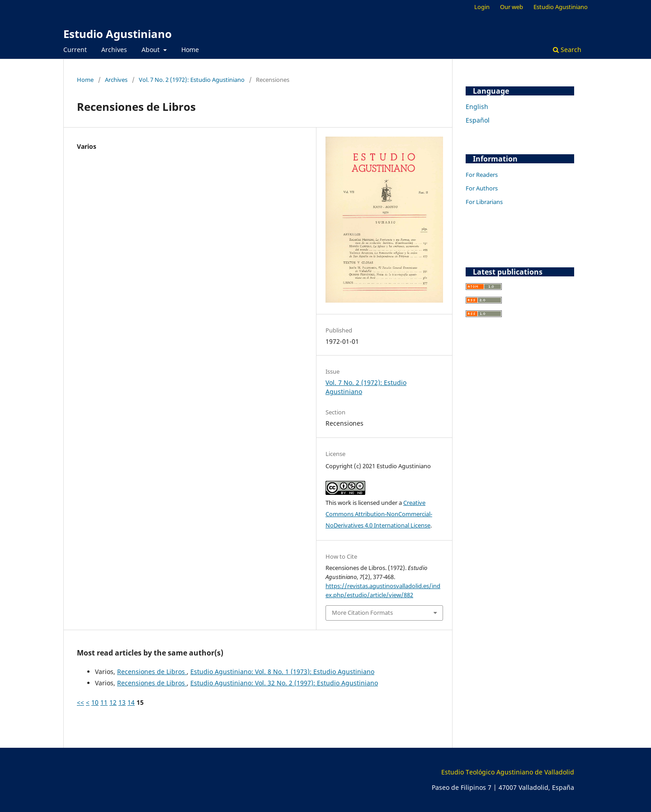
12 (113, 702)
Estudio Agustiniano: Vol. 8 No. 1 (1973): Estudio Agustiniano (282, 672)
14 (131, 702)
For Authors (482, 188)
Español (478, 120)
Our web (512, 7)
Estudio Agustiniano (118, 34)
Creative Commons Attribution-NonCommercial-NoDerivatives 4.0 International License (379, 514)
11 (104, 702)
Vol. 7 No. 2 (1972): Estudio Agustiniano (192, 80)
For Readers (482, 175)
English (477, 107)
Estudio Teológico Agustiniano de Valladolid (508, 772)
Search (567, 50)
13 (122, 702)
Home (190, 50)
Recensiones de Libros (152, 672)
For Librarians (484, 202)
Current (75, 50)
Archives (114, 50)
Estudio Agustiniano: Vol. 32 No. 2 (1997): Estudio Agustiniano (284, 683)
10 (95, 702)
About (151, 50)
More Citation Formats (362, 613)
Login (482, 7)
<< (80, 702)
